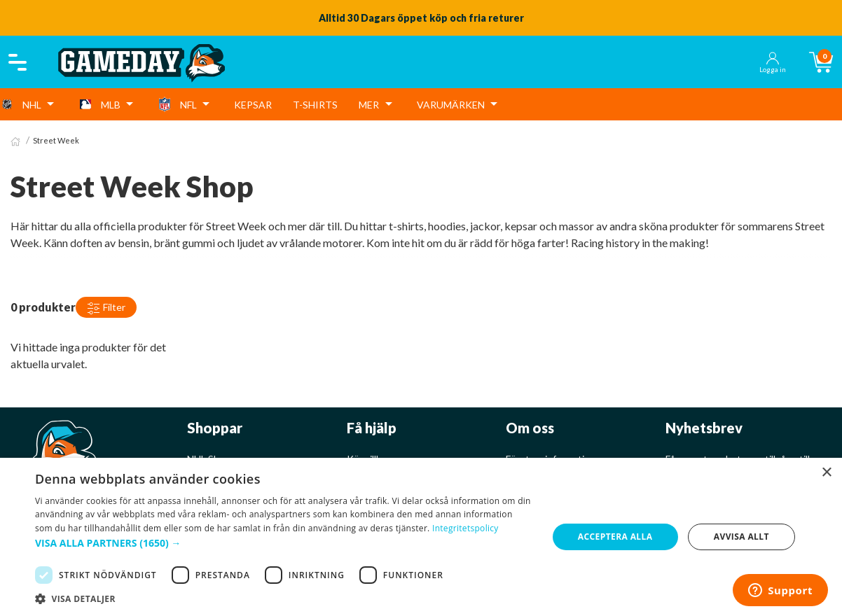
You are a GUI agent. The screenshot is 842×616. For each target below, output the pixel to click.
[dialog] (421, 537)
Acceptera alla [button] (615, 537)
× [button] (826, 473)
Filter (106, 308)
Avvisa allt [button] (741, 537)
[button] (284, 543)
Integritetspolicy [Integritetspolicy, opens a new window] (465, 528)
